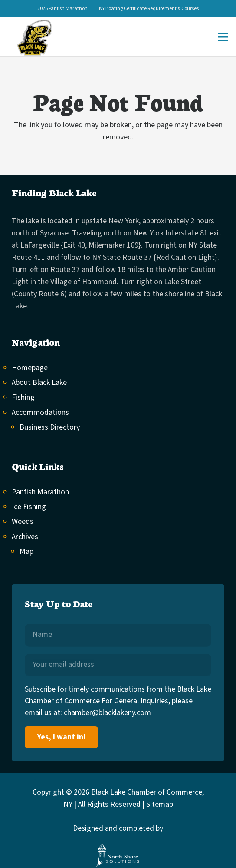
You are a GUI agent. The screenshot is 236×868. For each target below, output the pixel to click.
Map (26, 552)
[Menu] (223, 37)
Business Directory (50, 427)
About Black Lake (39, 383)
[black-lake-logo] (34, 37)
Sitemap (160, 804)
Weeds (23, 522)
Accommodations (40, 412)
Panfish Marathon (40, 492)
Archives (25, 537)
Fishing (23, 397)
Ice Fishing (29, 507)
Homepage (30, 368)
